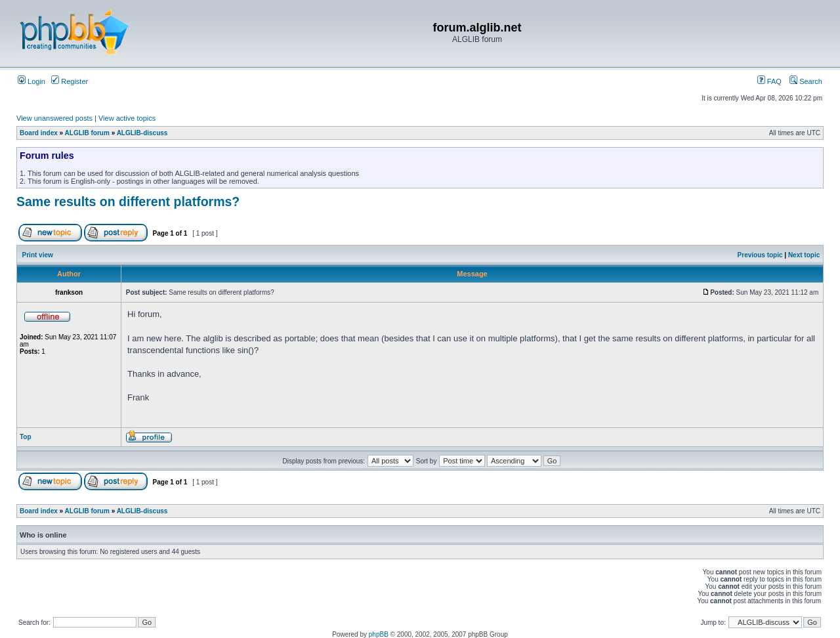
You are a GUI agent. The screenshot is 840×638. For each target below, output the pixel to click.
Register (70, 81)
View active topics (127, 118)
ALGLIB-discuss (142, 133)
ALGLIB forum (87, 133)
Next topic (804, 255)
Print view (38, 255)
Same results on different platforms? (128, 202)
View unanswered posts (54, 118)
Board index (39, 133)
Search (806, 81)
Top (26, 437)
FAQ (769, 81)
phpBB (379, 634)
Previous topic (760, 255)
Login (31, 81)
